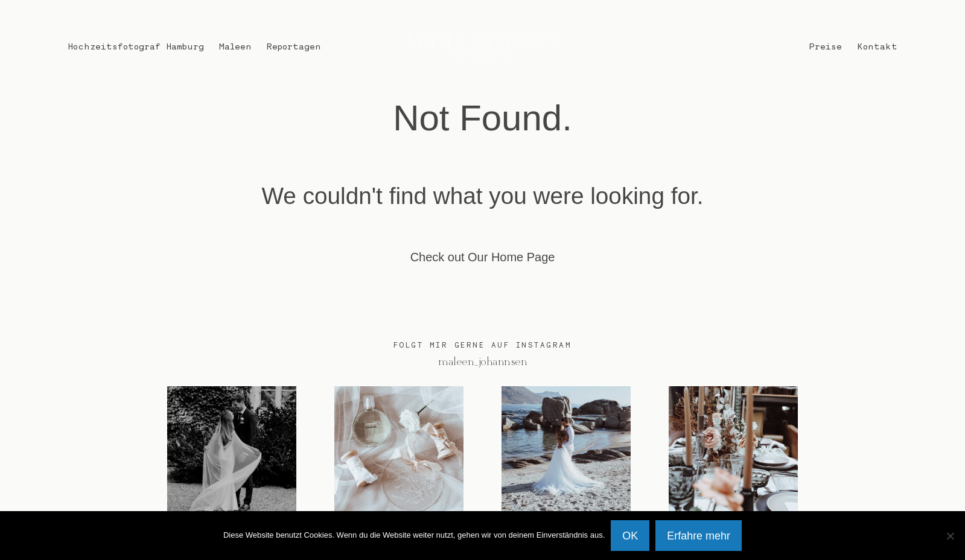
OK (630, 536)
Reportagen (294, 46)
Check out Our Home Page (483, 257)
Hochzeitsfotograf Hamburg (136, 46)
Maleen (235, 46)
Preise (826, 46)
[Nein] (950, 536)
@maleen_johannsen (482, 362)
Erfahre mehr (699, 536)
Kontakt (877, 46)
